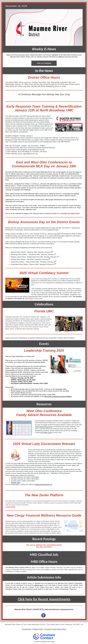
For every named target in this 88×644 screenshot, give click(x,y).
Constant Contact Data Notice (55, 629)
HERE (31, 298)
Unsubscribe (26, 629)
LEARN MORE (10, 507)
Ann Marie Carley (46, 432)
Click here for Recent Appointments (44, 599)
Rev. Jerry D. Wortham (34, 545)
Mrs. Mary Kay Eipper (44, 547)
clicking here (38, 585)
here (20, 533)
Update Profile (38, 629)
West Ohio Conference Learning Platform (58, 396)
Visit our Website (44, 63)
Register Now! (16, 483)
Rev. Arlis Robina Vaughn (53, 545)
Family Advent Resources (44, 427)
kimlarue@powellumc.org (44, 484)
